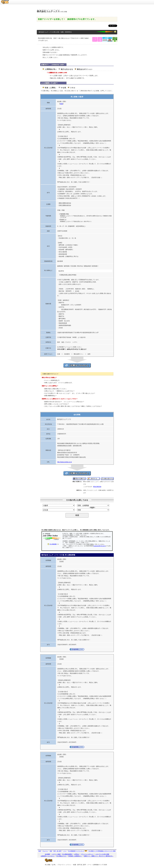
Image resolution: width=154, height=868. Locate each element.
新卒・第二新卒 (57, 851)
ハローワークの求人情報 (102, 854)
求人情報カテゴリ (61, 856)
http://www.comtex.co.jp (64, 462)
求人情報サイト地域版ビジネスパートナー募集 (102, 851)
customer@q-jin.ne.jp (99, 546)
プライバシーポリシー (87, 854)
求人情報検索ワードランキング (76, 851)
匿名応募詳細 (97, 487)
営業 (61, 104)
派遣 (51, 851)
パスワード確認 (56, 854)
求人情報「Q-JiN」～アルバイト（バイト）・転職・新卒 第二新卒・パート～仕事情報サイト (74, 865)
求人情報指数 (53, 544)
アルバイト (45, 851)
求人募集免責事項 (67, 854)
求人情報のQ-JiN (5, 1)
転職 (40, 851)
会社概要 (47, 854)
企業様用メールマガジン (48, 856)
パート (65, 851)
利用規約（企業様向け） (75, 856)
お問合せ (77, 854)
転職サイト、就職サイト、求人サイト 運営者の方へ (99, 856)
